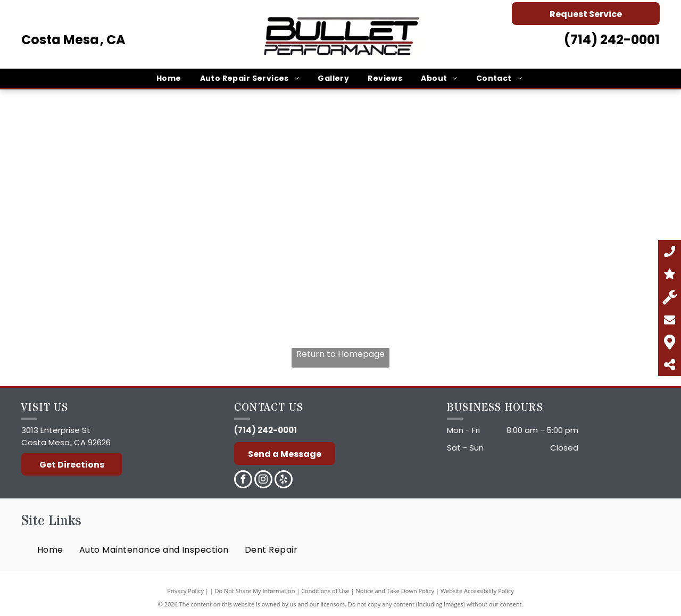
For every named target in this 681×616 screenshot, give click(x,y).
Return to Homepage (340, 354)
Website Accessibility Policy (477, 591)
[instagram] (263, 481)
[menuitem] (170, 78)
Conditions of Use (325, 591)
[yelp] (284, 481)
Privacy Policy (185, 591)
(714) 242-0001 (612, 40)
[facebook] (243, 481)
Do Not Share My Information (255, 591)
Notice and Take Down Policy (395, 591)
